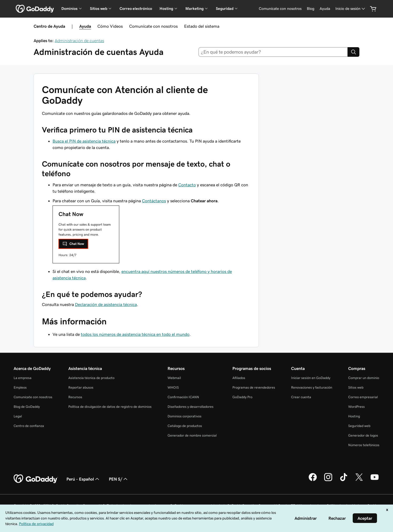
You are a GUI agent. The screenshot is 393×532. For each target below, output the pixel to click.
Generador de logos (363, 435)
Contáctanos (154, 201)
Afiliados (239, 378)
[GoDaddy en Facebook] (313, 480)
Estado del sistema (202, 26)
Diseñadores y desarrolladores (190, 407)
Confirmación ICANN (183, 397)
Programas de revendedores (254, 387)
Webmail (174, 378)
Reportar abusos (81, 387)
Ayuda (85, 26)
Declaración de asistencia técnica (106, 304)
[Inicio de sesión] (351, 9)
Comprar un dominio (364, 378)
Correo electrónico (136, 9)
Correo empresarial (363, 397)
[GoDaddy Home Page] (36, 479)
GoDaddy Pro (242, 397)
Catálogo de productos (185, 426)
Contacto (187, 185)
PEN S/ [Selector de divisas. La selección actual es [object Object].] (119, 479)
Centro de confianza (29, 426)
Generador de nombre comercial (192, 435)
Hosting (354, 416)
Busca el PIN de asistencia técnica (84, 141)
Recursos (75, 397)
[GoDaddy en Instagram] (328, 480)
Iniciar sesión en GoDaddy (311, 378)
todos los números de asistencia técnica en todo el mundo (135, 334)
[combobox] (273, 52)
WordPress (356, 407)
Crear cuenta (301, 397)
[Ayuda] (325, 9)
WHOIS (173, 387)
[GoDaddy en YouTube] (375, 480)
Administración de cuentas (79, 41)
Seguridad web (359, 426)
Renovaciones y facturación (312, 387)
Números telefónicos (364, 445)
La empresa (23, 378)
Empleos (20, 387)
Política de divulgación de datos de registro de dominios (110, 407)
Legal (18, 416)
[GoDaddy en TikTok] (344, 480)
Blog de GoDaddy (27, 407)
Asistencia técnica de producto (91, 378)
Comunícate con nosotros (153, 26)
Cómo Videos (110, 26)
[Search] (354, 52)
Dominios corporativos (184, 416)
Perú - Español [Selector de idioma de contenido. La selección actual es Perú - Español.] (83, 479)
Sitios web (356, 387)
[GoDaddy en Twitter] (359, 480)
